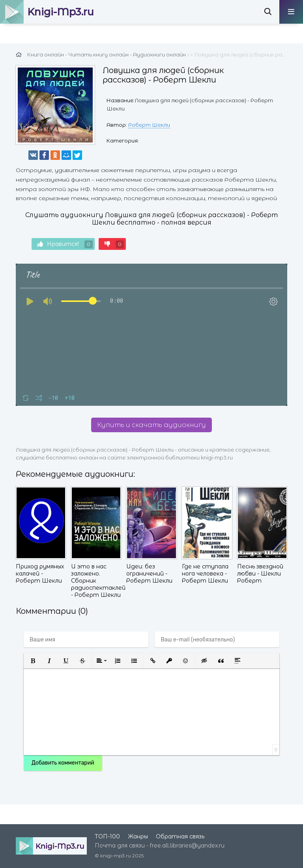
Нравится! (65, 244)
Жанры (138, 836)
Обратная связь (180, 836)
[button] (33, 661)
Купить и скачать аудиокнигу (151, 425)
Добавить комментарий (63, 763)
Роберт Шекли (149, 125)
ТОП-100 (107, 836)
